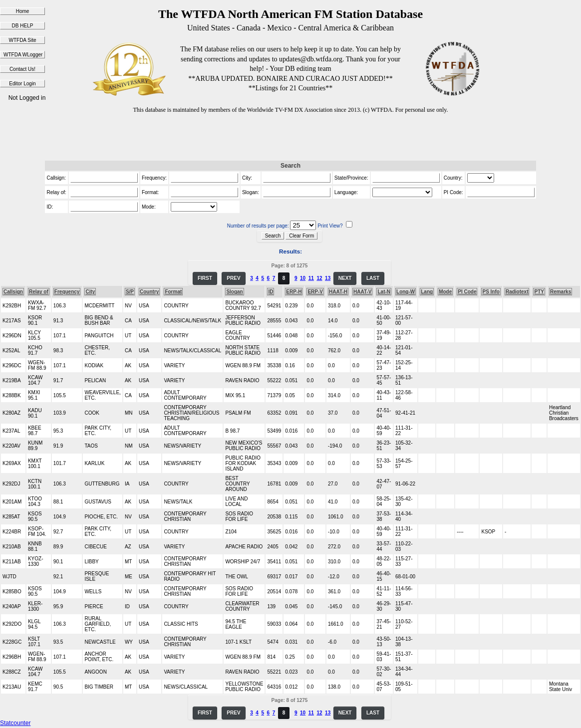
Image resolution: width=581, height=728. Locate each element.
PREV (233, 278)
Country (149, 292)
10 (303, 278)
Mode (445, 292)
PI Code (467, 292)
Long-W (406, 292)
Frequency (67, 292)
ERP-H (294, 292)
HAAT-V (362, 292)
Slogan (234, 292)
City (90, 292)
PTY (539, 292)
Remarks (561, 292)
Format (173, 292)
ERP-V (315, 292)
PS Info (491, 292)
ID (271, 292)
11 (311, 278)
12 (319, 278)
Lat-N (384, 292)
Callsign (13, 292)
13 (328, 278)
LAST (373, 278)
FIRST (205, 278)
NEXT (345, 278)
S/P (130, 292)
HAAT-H (338, 292)
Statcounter (15, 723)
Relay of (39, 292)
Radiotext (517, 292)
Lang (427, 292)
